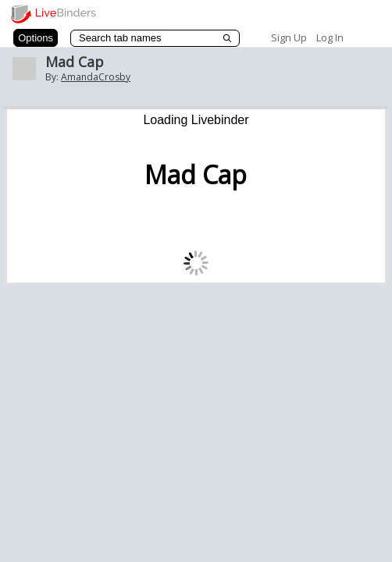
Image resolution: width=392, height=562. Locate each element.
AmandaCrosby (96, 77)
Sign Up (289, 37)
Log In (330, 37)
